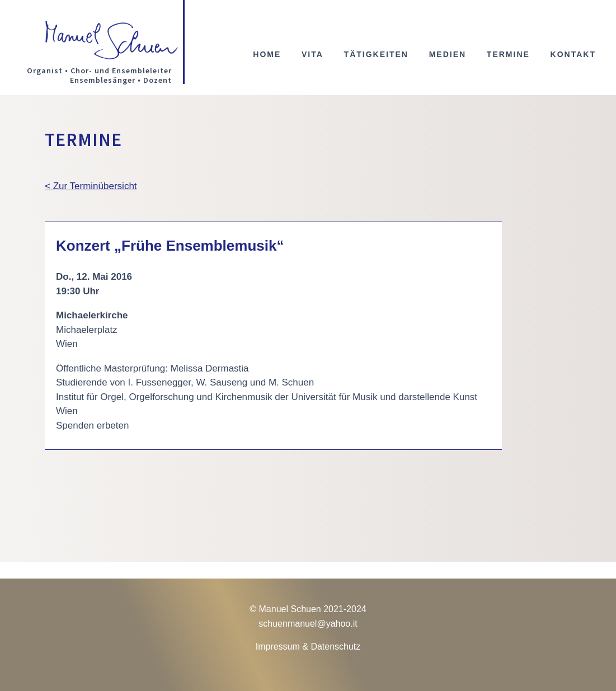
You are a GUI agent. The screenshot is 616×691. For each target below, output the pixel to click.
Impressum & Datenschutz (308, 647)
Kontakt (573, 55)
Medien (448, 55)
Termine (508, 55)
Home (267, 55)
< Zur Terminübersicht (91, 186)
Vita (312, 55)
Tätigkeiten (376, 55)
